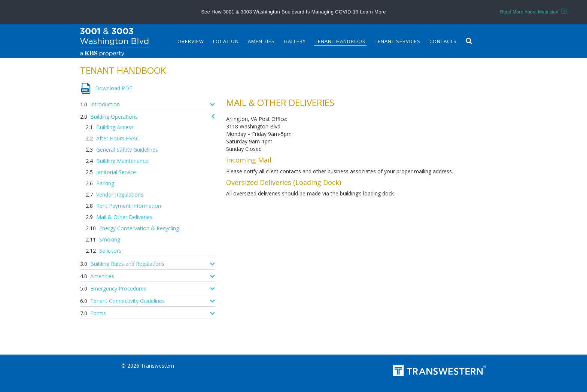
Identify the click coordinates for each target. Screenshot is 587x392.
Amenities (261, 41)
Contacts (443, 41)
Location (226, 41)
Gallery (295, 41)
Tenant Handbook (340, 41)
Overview (191, 41)
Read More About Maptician (533, 12)
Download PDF (114, 88)
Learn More (373, 12)
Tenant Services (398, 41)
